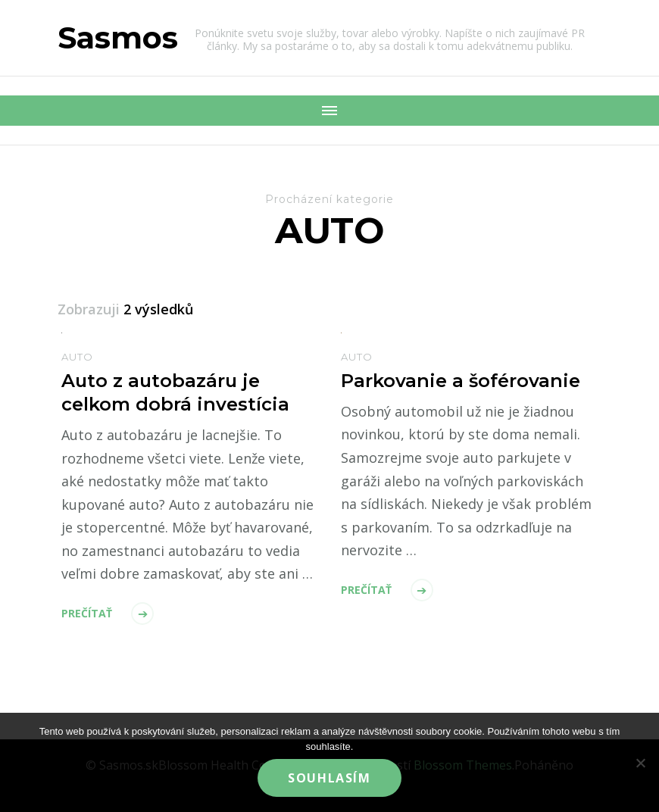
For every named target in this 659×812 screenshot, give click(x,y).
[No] (640, 763)
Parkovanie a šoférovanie (461, 381)
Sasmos (118, 37)
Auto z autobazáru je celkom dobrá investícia (175, 392)
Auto (77, 357)
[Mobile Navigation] (329, 111)
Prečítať (87, 613)
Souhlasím (329, 778)
